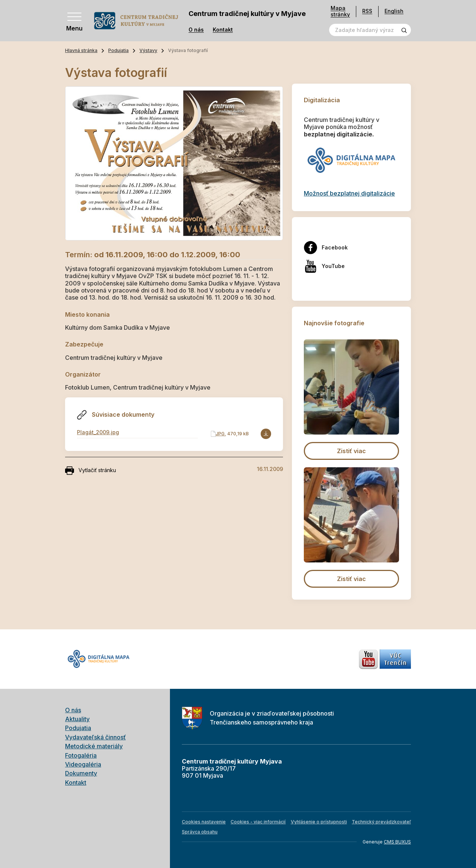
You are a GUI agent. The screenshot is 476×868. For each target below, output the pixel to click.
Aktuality (77, 719)
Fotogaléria (81, 755)
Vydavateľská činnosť (95, 737)
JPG (220, 434)
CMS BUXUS (397, 842)
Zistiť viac (351, 451)
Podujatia (118, 50)
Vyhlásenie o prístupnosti (319, 822)
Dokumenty (81, 773)
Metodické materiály (94, 746)
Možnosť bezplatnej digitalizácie (349, 193)
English (394, 11)
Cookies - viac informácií (258, 822)
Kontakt (223, 30)
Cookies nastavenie (204, 822)
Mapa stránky (340, 11)
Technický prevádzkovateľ (381, 822)
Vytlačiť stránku (91, 471)
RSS (367, 11)
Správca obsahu (200, 832)
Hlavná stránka (81, 50)
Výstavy (148, 50)
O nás (196, 30)
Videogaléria (83, 764)
